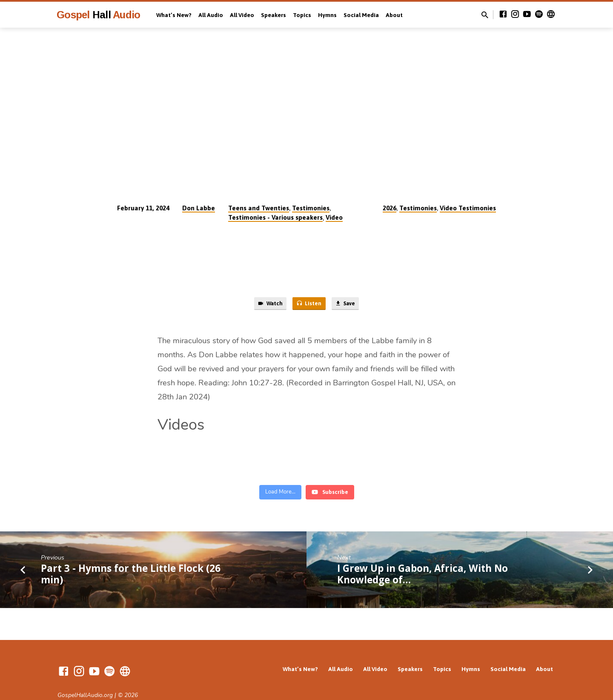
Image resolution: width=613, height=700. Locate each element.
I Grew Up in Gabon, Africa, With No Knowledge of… (423, 551)
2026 (390, 208)
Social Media (361, 15)
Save (350, 305)
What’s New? (174, 15)
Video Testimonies (468, 208)
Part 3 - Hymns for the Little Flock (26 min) (131, 551)
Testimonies (311, 208)
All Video (242, 15)
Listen (309, 305)
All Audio (211, 15)
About (394, 15)
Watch (265, 305)
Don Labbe (199, 208)
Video (334, 217)
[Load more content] (280, 469)
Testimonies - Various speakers (275, 217)
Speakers (274, 15)
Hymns (327, 15)
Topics (302, 15)
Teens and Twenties (259, 208)
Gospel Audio (98, 15)
